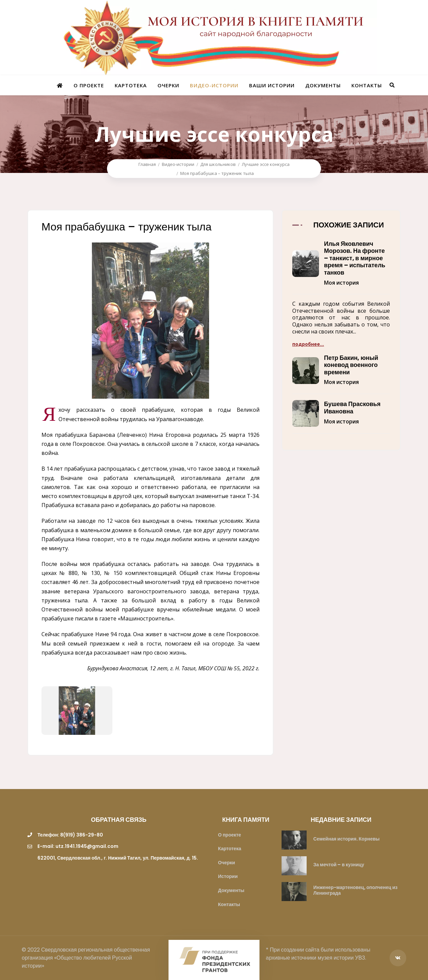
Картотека (131, 85)
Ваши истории (272, 85)
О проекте (89, 85)
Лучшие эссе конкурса (266, 164)
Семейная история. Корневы (346, 839)
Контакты (367, 85)
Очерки (168, 85)
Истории (228, 876)
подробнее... (308, 344)
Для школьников (218, 164)
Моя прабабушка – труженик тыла (217, 173)
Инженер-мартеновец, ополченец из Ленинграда (355, 890)
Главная (147, 164)
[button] (341, 267)
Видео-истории (214, 85)
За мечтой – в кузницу (339, 865)
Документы (323, 85)
